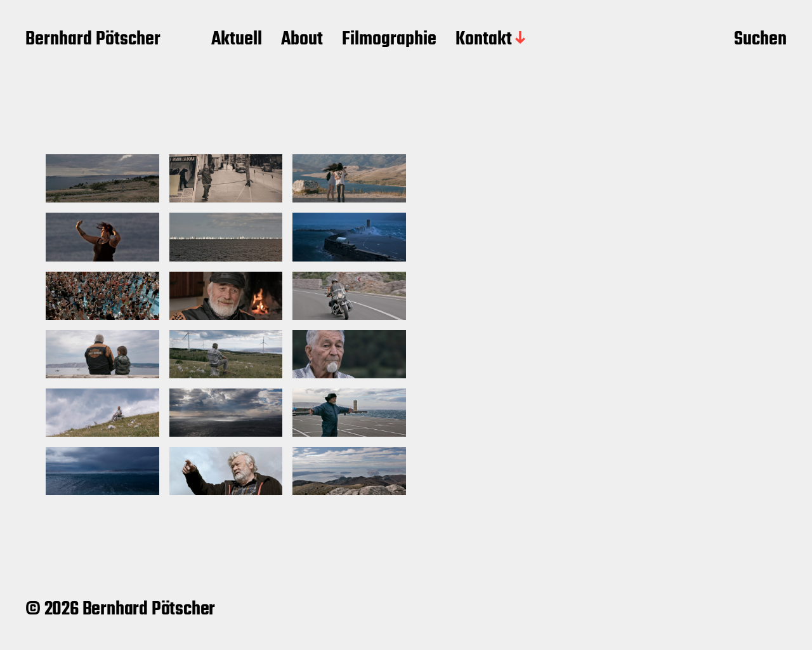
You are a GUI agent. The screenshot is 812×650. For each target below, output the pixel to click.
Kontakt (484, 40)
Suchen (760, 40)
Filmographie (389, 40)
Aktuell (237, 40)
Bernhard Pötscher (93, 40)
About (302, 40)
